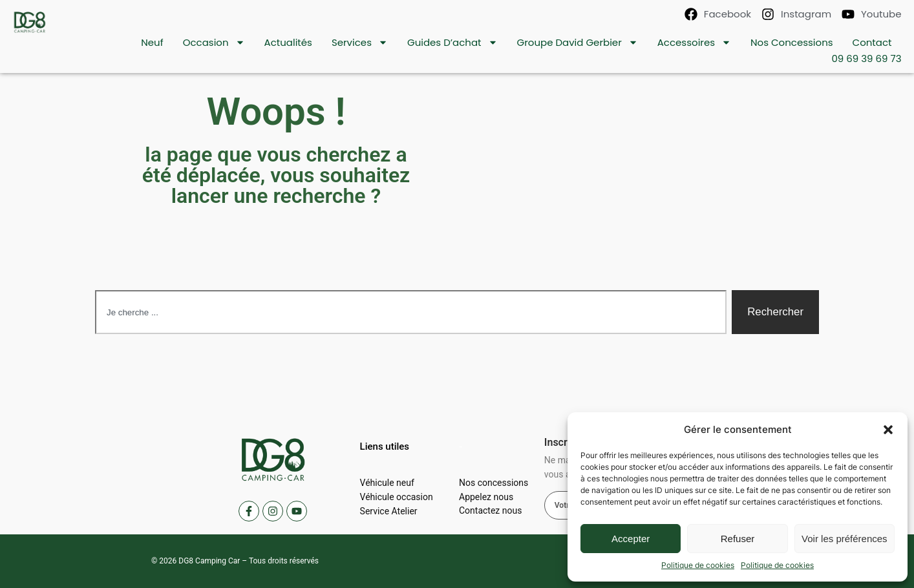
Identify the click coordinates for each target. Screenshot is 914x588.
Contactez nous (490, 511)
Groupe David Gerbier (578, 42)
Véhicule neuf (387, 483)
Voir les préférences (845, 539)
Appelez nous (486, 497)
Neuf (152, 42)
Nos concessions (792, 42)
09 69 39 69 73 (866, 58)
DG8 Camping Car (209, 561)
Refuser (738, 539)
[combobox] (411, 312)
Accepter (631, 539)
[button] (888, 430)
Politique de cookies (698, 565)
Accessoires (694, 42)
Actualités (288, 42)
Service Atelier (389, 511)
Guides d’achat (452, 42)
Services (360, 42)
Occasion (214, 42)
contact (872, 42)
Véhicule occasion (397, 497)
